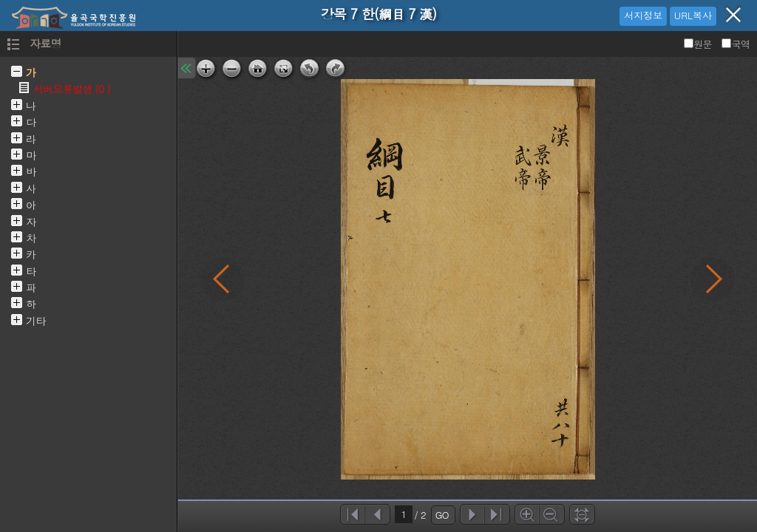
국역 (736, 44)
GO (442, 515)
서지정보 (643, 15)
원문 (699, 44)
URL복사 (693, 15)
